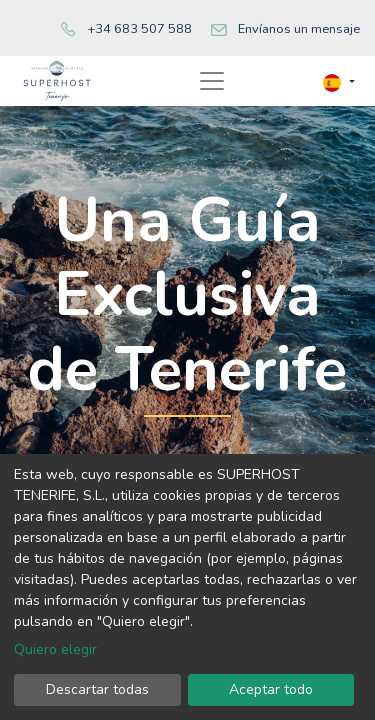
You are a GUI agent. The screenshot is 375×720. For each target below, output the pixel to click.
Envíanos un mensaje (299, 29)
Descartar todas (97, 689)
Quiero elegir (55, 649)
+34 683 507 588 (139, 29)
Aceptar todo (271, 689)
